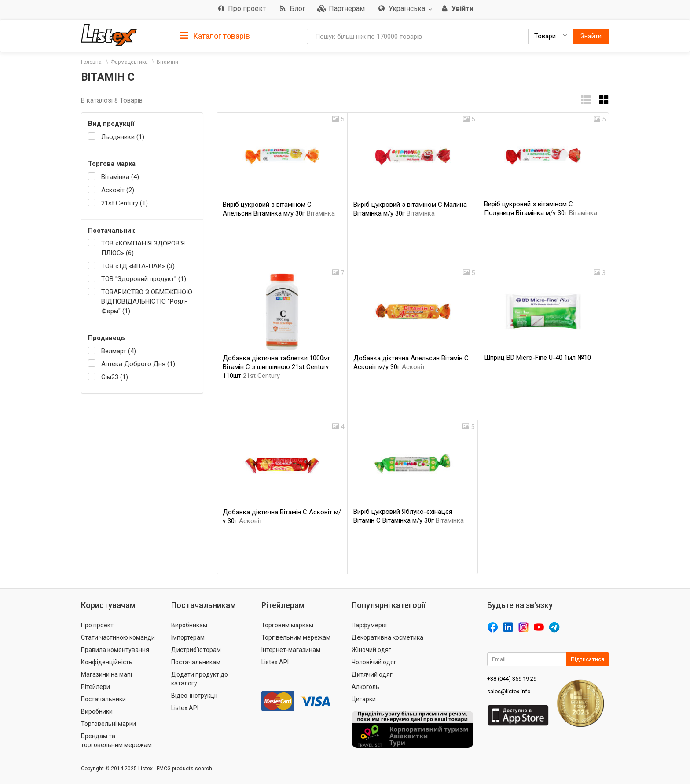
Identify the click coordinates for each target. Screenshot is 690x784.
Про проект (97, 625)
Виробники (97, 711)
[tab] (215, 35)
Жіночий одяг (371, 650)
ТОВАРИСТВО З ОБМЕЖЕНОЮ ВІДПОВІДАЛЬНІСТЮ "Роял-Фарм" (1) (147, 302)
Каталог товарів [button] (215, 36)
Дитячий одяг (372, 674)
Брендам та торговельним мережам (116, 740)
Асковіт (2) (118, 190)
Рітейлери (95, 687)
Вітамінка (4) (120, 177)
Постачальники (103, 699)
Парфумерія (369, 625)
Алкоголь (365, 687)
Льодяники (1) (123, 137)
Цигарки (364, 699)
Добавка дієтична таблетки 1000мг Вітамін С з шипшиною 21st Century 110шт (277, 367)
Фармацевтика (129, 62)
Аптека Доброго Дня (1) (138, 364)
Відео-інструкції (194, 696)
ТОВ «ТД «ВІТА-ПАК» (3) (138, 266)
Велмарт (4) (119, 351)
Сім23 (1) (115, 377)
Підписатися (587, 659)
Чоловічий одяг (374, 662)
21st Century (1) (125, 203)
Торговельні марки (108, 724)
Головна (91, 62)
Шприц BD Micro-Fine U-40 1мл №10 (538, 358)
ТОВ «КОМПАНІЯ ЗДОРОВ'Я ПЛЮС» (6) (143, 248)
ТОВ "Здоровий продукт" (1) (144, 279)
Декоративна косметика (387, 637)
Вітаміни (167, 62)
